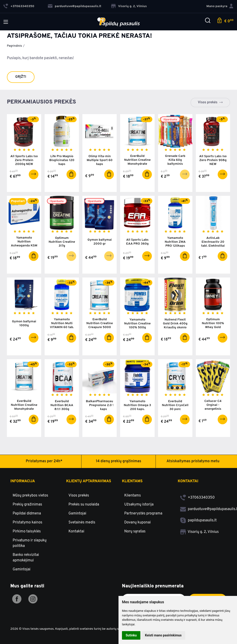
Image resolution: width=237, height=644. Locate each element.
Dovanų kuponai (137, 523)
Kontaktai (77, 531)
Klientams (132, 481)
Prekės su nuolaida (84, 505)
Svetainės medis (82, 523)
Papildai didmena (27, 514)
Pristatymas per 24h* (44, 461)
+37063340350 (198, 498)
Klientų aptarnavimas (89, 481)
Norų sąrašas (135, 531)
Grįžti (21, 77)
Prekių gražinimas (27, 505)
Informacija (23, 481)
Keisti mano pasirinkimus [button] (163, 635)
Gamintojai (22, 569)
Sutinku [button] (131, 635)
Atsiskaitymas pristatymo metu (193, 461)
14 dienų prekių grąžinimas (119, 461)
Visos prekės (208, 103)
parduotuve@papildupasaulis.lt (75, 6)
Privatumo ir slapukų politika (30, 543)
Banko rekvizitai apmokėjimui (26, 558)
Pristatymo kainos (27, 523)
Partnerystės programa (143, 514)
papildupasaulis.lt (198, 520)
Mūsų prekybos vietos (30, 496)
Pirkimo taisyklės (27, 531)
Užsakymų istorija (139, 505)
